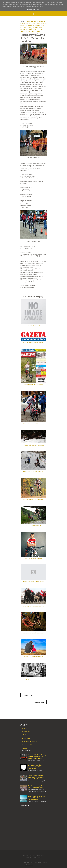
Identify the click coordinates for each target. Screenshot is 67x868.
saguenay (31, 31)
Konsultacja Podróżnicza (30, 741)
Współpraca (26, 735)
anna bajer (41, 21)
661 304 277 (29, 865)
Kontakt (25, 748)
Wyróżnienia (26, 738)
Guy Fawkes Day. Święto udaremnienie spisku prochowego (36, 767)
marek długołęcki (35, 27)
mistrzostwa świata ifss (30, 29)
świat (38, 31)
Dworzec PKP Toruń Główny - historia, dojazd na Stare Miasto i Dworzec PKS (37, 756)
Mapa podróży (27, 732)
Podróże (25, 728)
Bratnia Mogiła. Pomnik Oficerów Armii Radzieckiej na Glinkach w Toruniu (36, 777)
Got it (39, 10)
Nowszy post (28, 695)
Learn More (31, 10)
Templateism (37, 857)
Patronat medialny (28, 745)
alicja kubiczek (30, 21)
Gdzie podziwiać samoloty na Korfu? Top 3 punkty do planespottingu (36, 798)
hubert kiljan (26, 23)
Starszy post (39, 702)
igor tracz (36, 23)
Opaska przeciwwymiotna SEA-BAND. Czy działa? (36, 787)
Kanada (31, 25)
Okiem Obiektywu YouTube (34, 862)
